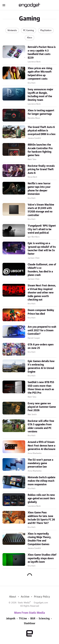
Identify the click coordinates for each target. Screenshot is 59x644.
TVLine (23, 619)
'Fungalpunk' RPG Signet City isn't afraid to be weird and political (42, 229)
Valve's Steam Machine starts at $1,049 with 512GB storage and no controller (41, 210)
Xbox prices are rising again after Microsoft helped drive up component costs (40, 74)
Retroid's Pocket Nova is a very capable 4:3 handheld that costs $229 (42, 52)
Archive (25, 597)
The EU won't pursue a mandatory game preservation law (40, 463)
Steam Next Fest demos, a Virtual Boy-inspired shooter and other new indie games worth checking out (42, 293)
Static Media (24, 603)
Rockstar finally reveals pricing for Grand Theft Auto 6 (41, 169)
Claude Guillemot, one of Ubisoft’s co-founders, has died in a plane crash (42, 270)
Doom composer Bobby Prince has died (41, 312)
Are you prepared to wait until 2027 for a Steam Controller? (42, 330)
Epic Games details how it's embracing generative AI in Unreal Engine (41, 367)
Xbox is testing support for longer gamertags (41, 112)
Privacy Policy (42, 597)
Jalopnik (11, 619)
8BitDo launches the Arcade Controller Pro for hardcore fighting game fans (40, 150)
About (13, 597)
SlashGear (30, 623)
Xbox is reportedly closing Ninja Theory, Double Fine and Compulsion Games (39, 539)
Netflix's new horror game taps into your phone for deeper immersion (39, 189)
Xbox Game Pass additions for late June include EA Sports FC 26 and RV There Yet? (41, 518)
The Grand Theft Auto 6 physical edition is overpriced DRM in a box (42, 131)
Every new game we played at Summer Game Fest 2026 (42, 407)
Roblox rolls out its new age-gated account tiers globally (41, 499)
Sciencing (44, 619)
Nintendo (12, 30)
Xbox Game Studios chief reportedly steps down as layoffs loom (42, 558)
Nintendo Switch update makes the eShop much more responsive (42, 481)
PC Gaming (29, 30)
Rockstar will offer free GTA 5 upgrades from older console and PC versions (41, 426)
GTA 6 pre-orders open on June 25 (41, 346)
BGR (33, 619)
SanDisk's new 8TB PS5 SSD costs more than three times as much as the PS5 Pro (41, 388)
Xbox (29, 38)
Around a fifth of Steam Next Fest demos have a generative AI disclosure (42, 446)
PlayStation (46, 30)
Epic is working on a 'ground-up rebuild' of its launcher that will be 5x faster (42, 249)
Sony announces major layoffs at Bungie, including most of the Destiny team (40, 95)
